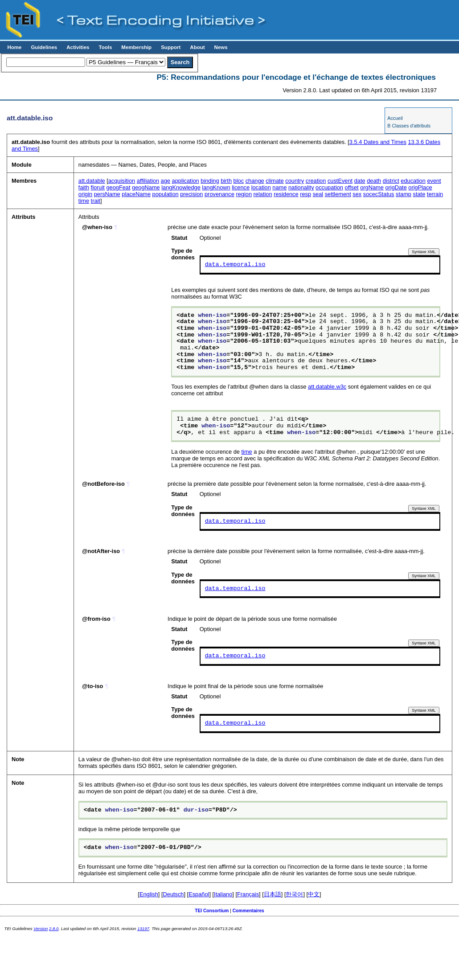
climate (275, 181)
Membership (136, 47)
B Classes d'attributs (409, 126)
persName (107, 194)
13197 (143, 929)
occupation (329, 187)
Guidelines (44, 47)
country (295, 181)
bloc (239, 181)
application (186, 181)
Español (199, 894)
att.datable (92, 181)
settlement (338, 194)
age (166, 181)
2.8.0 (54, 929)
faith (84, 187)
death (374, 181)
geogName (146, 187)
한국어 (294, 894)
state (419, 194)
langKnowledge (181, 187)
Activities (78, 47)
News (221, 47)
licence (241, 187)
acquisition (122, 181)
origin (85, 194)
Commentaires (248, 911)
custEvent (340, 181)
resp (305, 194)
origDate (396, 187)
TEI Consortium (212, 911)
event (434, 181)
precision (191, 194)
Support (171, 47)
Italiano (223, 894)
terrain (435, 194)
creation (316, 181)
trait (96, 201)
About (197, 47)
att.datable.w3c (327, 387)
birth (226, 181)
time (84, 201)
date (360, 181)
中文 (314, 894)
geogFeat (118, 187)
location (261, 187)
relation (263, 194)
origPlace (420, 187)
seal (318, 194)
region (244, 194)
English (149, 894)
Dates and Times (378, 142)
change (255, 181)
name (279, 187)
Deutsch (174, 894)
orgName (372, 187)
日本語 (273, 894)
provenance (219, 194)
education (413, 181)
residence (286, 194)
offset (352, 187)
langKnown (216, 187)
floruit (98, 187)
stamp (404, 194)
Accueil (395, 118)
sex (357, 194)
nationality (301, 187)
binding (210, 181)
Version (41, 929)
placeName (136, 194)
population (166, 194)
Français (248, 894)
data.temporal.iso (235, 265)
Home (14, 47)
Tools (105, 47)
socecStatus (379, 194)
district (391, 181)
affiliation (148, 181)
